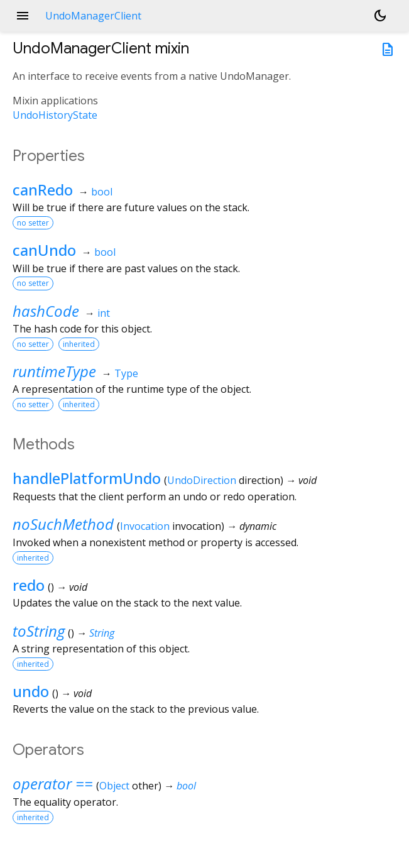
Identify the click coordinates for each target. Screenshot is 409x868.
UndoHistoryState (55, 115)
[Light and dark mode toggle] (380, 16)
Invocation (145, 526)
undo (31, 691)
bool (102, 192)
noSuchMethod (63, 524)
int (104, 313)
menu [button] (23, 16)
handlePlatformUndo (87, 478)
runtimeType (54, 371)
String (102, 633)
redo (29, 585)
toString (39, 631)
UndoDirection (202, 480)
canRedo (43, 190)
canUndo (44, 250)
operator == (53, 783)
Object (114, 786)
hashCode (46, 311)
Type (126, 373)
